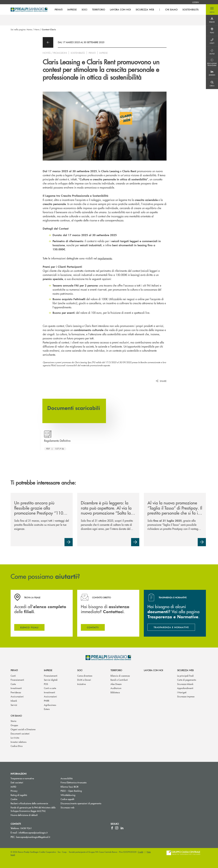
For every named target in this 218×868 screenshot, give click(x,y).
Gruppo (14, 725)
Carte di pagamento (187, 680)
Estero (47, 709)
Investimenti (16, 688)
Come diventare (85, 676)
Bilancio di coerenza (120, 676)
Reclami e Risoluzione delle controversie (29, 803)
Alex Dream (116, 684)
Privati (14, 670)
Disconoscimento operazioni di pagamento (81, 803)
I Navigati (182, 692)
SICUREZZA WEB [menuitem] (145, 10)
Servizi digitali (51, 680)
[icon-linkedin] (122, 828)
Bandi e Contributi (119, 680)
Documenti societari (20, 733)
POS (46, 684)
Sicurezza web (185, 670)
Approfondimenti (185, 688)
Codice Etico (17, 746)
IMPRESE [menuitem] (72, 10)
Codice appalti (67, 799)
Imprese (48, 670)
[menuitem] (196, 2)
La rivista (15, 738)
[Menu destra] (212, 20)
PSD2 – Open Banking (83, 791)
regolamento (105, 258)
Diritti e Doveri (84, 680)
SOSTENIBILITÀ (191, 10)
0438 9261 (26, 828)
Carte (13, 684)
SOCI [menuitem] (84, 10)
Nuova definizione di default (24, 815)
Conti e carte (50, 688)
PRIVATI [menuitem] (59, 10)
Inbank (14, 701)
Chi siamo (16, 716)
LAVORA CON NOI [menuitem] (120, 10)
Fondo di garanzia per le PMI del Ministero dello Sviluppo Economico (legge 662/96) (33, 809)
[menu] (127, 10)
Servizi (14, 705)
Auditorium (116, 688)
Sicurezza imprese (186, 696)
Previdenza (16, 692)
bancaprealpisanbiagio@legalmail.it (33, 837)
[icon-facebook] (112, 828)
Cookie (14, 799)
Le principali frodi (185, 676)
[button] (212, 10)
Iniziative (81, 684)
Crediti (140, 852)
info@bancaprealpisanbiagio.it (33, 832)
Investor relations (19, 742)
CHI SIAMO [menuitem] (171, 10)
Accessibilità (67, 778)
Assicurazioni (17, 696)
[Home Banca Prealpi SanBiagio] (29, 10)
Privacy (14, 791)
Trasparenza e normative (22, 778)
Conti (13, 676)
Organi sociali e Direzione (23, 729)
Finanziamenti (17, 680)
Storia (13, 721)
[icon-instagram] (117, 828)
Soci (80, 670)
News (37, 29)
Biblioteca (115, 692)
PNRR (47, 701)
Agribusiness (50, 705)
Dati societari (17, 782)
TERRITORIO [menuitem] (99, 10)
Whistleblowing (79, 795)
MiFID (13, 787)
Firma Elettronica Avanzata (73, 782)
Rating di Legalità (19, 795)
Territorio (116, 670)
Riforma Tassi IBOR (69, 787)
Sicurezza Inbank (185, 684)
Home (29, 29)
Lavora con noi (153, 670)
